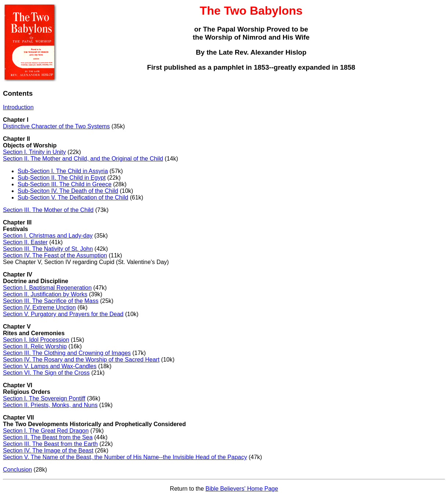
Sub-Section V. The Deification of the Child (73, 197)
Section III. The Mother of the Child (48, 210)
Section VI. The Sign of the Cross (46, 373)
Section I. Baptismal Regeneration (47, 288)
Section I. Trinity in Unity (34, 152)
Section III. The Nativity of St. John (48, 249)
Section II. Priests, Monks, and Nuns (50, 405)
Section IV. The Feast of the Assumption (55, 255)
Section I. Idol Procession (36, 340)
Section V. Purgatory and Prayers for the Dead (63, 314)
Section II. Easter (25, 242)
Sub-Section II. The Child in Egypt (62, 178)
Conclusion (17, 470)
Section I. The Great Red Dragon (46, 431)
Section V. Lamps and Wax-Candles (50, 366)
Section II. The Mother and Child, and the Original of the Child (83, 159)
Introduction (18, 107)
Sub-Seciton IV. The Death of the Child (68, 191)
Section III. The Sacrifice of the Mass (51, 301)
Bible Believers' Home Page (242, 489)
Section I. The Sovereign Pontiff (44, 398)
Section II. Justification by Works (45, 294)
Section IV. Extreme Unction (39, 307)
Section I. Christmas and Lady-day (48, 236)
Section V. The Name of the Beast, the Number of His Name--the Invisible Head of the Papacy (125, 457)
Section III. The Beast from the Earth (50, 444)
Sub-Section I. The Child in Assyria (63, 171)
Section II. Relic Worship (35, 346)
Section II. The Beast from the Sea (48, 437)
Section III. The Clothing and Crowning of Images (67, 353)
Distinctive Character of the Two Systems (56, 126)
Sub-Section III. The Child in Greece (65, 184)
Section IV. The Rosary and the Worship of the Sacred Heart (81, 360)
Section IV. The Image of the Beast (48, 451)
